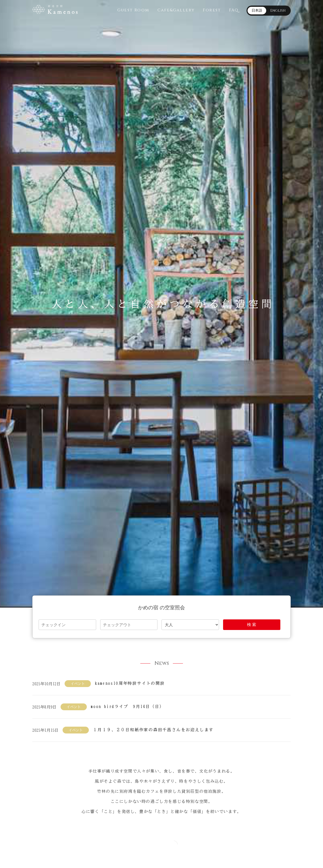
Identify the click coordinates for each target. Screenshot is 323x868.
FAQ (234, 10)
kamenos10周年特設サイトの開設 (130, 683)
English (278, 10)
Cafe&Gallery (176, 10)
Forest (212, 10)
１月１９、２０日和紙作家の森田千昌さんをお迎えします (153, 730)
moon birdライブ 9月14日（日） (127, 706)
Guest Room (133, 10)
